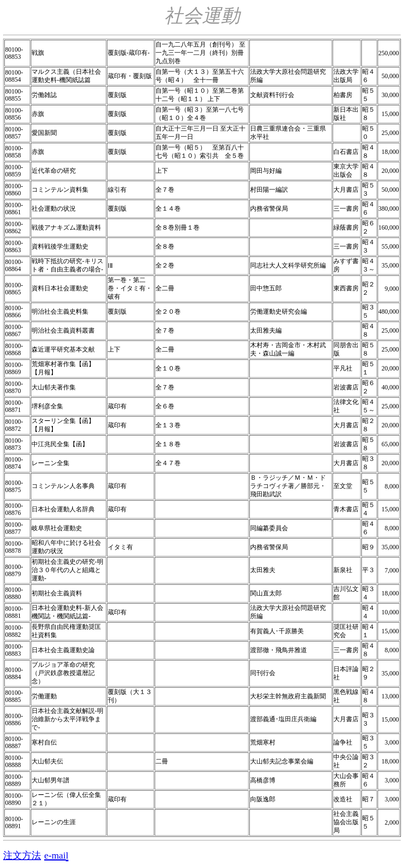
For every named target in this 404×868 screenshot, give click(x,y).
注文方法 (22, 855)
